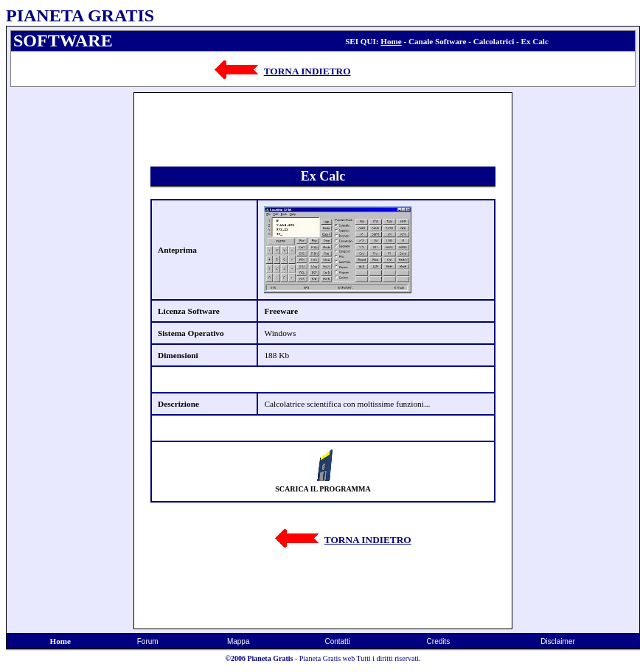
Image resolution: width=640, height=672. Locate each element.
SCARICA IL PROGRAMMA (323, 489)
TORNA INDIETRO (307, 71)
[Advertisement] (70, 313)
